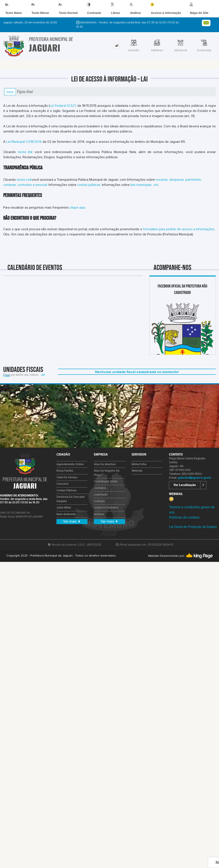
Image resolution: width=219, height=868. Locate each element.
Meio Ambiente (66, 514)
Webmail (137, 471)
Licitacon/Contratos (106, 508)
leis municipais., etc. (145, 185)
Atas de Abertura (105, 464)
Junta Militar (64, 508)
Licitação (99, 501)
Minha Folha (139, 464)
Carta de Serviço (67, 478)
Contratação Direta (106, 482)
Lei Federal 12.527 (63, 106)
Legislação (101, 495)
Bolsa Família (65, 471)
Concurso (63, 484)
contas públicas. (89, 185)
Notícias (99, 514)
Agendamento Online (70, 464)
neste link (25, 152)
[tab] (117, 46)
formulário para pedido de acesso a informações (179, 229)
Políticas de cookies (184, 517)
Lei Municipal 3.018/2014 (24, 142)
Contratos (100, 488)
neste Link (24, 180)
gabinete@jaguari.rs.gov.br (194, 478)
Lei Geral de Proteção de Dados (193, 527)
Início (10, 92)
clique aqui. (78, 208)
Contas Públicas (67, 491)
